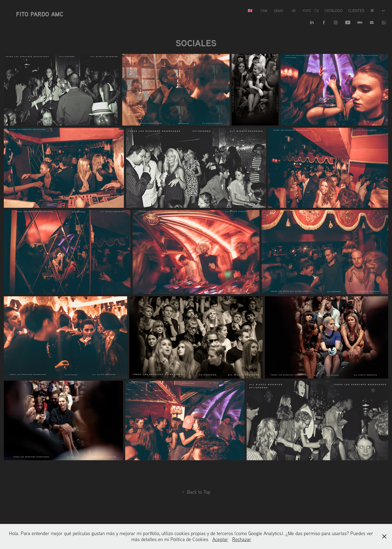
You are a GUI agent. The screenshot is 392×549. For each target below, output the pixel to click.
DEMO (279, 11)
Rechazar (242, 539)
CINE (264, 11)
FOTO (307, 11)
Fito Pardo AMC (40, 14)
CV (317, 11)
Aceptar (220, 539)
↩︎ (383, 11)
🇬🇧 (250, 11)
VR (294, 11)
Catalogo (333, 11)
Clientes (356, 11)
